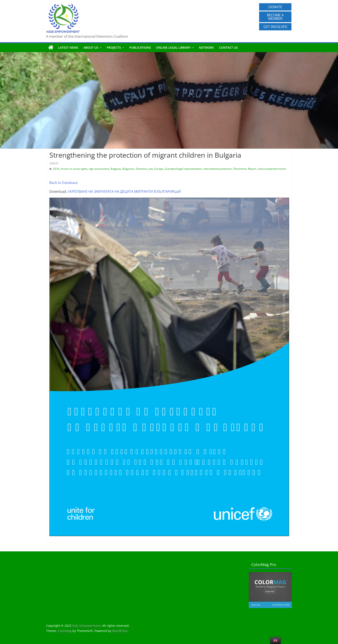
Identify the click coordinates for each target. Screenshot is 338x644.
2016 (56, 169)
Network (206, 47)
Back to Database (63, 183)
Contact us (228, 47)
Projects (114, 47)
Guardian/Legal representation (183, 169)
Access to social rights (74, 169)
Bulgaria (116, 169)
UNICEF (54, 163)
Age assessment (99, 169)
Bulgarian (128, 169)
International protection (218, 169)
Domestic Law (144, 169)
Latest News (68, 47)
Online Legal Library (173, 47)
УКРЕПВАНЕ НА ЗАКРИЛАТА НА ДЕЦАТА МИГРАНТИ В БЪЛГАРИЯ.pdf (124, 191)
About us (91, 47)
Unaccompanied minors (272, 169)
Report (252, 169)
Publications (140, 47)
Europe (159, 169)
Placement (240, 169)
